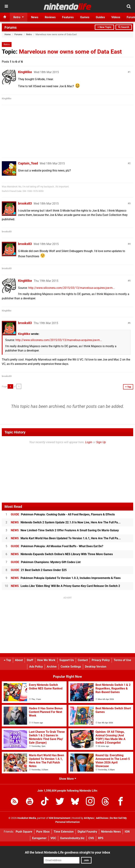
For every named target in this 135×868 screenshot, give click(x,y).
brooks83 (25, 203)
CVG (91, 838)
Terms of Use (122, 660)
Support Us (67, 660)
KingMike (25, 72)
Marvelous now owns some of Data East (70, 52)
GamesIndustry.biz (72, 838)
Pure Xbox (43, 832)
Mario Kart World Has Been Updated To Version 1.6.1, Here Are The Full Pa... (66, 538)
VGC (53, 838)
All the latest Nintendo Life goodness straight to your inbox (67, 852)
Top (7, 660)
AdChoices (102, 818)
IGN (127, 832)
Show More (68, 779)
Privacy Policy (101, 660)
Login (89, 442)
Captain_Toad (28, 163)
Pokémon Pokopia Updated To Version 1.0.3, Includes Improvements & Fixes (66, 578)
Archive (52, 667)
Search (124, 27)
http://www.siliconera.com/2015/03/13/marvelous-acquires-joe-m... (72, 288)
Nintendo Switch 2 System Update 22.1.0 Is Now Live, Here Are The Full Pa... (66, 522)
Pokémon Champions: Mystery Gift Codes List (46, 562)
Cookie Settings (71, 667)
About (19, 660)
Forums (11, 27)
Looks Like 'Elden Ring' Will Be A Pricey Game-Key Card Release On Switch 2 (65, 586)
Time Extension (64, 832)
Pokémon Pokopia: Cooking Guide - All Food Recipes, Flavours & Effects (63, 514)
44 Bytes (89, 818)
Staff (30, 660)
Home (8, 34)
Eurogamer (39, 838)
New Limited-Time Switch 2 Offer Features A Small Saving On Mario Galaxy (65, 530)
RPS (101, 838)
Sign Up (101, 442)
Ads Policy (36, 667)
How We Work (46, 660)
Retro (29, 34)
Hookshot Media (27, 818)
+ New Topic (104, 27)
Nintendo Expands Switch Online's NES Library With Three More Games (62, 554)
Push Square (24, 832)
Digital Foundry (87, 832)
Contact (83, 660)
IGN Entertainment (60, 818)
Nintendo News (111, 832)
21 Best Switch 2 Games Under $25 (39, 570)
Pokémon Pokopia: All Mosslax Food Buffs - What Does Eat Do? (57, 546)
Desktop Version (96, 667)
